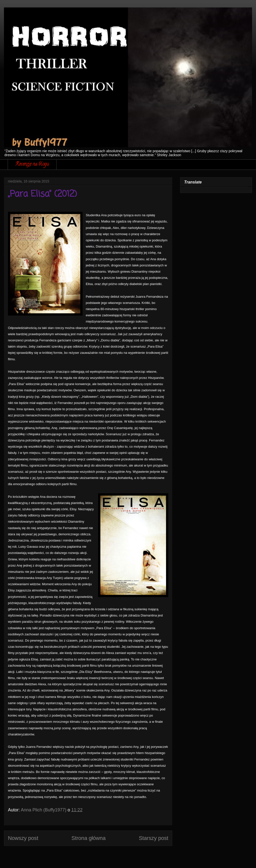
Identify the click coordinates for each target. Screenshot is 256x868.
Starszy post (154, 838)
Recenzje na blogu (32, 164)
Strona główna (88, 838)
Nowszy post (23, 838)
